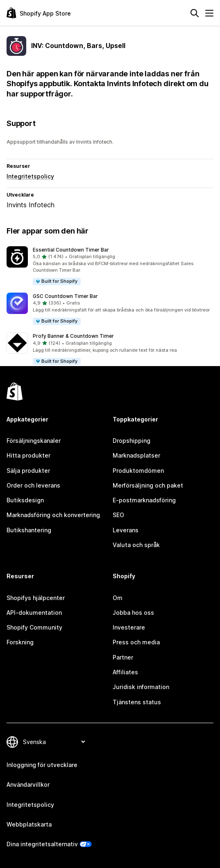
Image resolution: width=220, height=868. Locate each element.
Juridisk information (141, 687)
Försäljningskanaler (34, 441)
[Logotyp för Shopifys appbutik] (39, 13)
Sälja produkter (28, 471)
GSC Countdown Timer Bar (65, 296)
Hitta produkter (28, 455)
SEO (118, 515)
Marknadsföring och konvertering (53, 515)
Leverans (126, 530)
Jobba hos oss (133, 613)
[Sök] (195, 13)
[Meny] (209, 13)
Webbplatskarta (29, 824)
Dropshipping (132, 441)
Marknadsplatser (136, 455)
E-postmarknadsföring (144, 500)
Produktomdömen (138, 471)
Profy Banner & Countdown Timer (73, 336)
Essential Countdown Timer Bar (71, 250)
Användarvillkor (28, 784)
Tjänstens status (137, 702)
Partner (123, 657)
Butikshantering (29, 530)
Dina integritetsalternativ (42, 844)
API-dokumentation (34, 613)
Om (118, 598)
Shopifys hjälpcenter (36, 598)
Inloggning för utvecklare (42, 765)
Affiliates (125, 672)
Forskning (20, 642)
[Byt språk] (54, 742)
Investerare (129, 627)
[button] (110, 266)
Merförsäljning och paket (148, 485)
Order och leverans (33, 485)
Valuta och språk (136, 545)
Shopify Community (34, 627)
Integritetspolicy (30, 176)
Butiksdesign (25, 500)
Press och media (136, 642)
